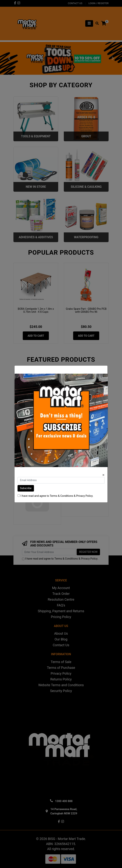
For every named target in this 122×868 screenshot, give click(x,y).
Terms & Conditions (61, 496)
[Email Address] (61, 480)
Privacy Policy (84, 496)
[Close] (103, 475)
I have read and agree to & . (55, 496)
